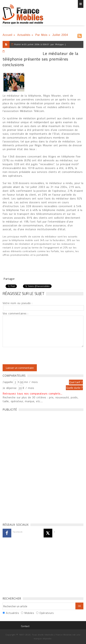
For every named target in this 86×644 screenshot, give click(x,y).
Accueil (7, 35)
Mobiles (29, 613)
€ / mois (28, 388)
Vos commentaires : (15, 313)
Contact (25, 626)
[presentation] (32, 356)
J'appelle (8, 382)
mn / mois (31, 382)
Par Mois (41, 35)
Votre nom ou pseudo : (18, 303)
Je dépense (10, 388)
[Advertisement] (29, 466)
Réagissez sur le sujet (23, 293)
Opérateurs (47, 613)
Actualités (24, 35)
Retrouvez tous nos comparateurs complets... (32, 393)
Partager (9, 279)
